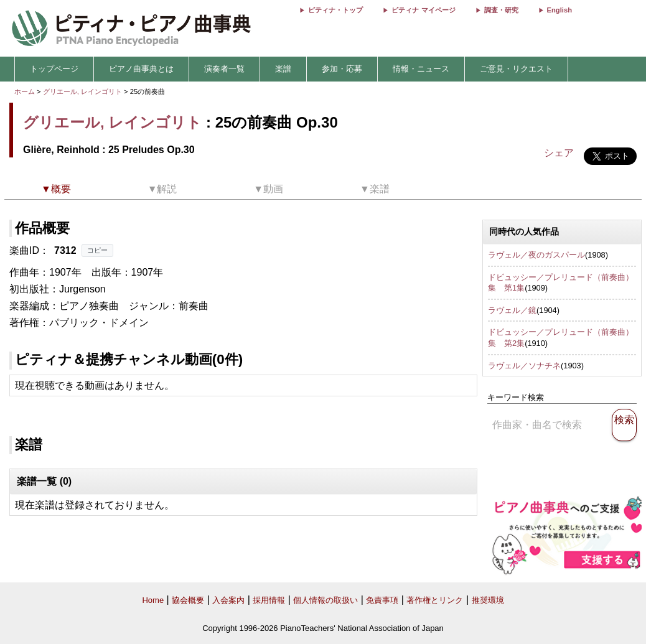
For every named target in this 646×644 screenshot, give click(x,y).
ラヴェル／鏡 (512, 310)
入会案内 (228, 600)
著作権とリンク (435, 600)
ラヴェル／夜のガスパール (536, 255)
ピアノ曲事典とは (141, 69)
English (559, 10)
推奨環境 (488, 600)
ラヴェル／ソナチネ (524, 366)
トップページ (54, 69)
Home (153, 600)
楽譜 (283, 69)
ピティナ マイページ (423, 10)
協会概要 (188, 600)
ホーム (25, 91)
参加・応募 (342, 69)
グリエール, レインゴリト (82, 91)
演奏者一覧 (224, 69)
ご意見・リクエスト (516, 69)
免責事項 (382, 600)
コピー (97, 250)
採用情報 (269, 600)
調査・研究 (501, 10)
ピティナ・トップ (335, 10)
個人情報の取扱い (325, 600)
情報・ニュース (421, 69)
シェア (559, 153)
